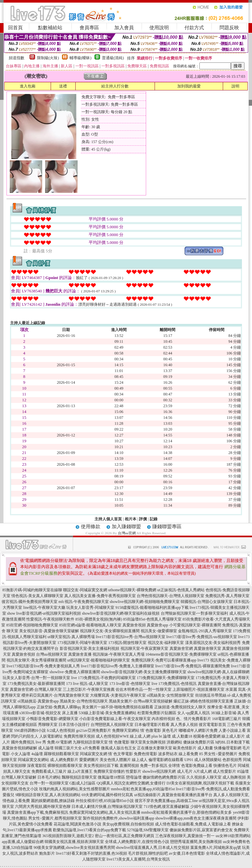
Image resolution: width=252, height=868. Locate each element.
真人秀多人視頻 (184, 725)
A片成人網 (203, 771)
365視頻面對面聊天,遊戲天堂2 (68, 836)
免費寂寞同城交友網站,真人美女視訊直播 (105, 812)
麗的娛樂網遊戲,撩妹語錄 (53, 801)
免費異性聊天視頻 (79, 736)
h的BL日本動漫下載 (232, 742)
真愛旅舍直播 (80, 654)
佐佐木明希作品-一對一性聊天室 (144, 689)
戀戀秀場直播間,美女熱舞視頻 (196, 842)
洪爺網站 (174, 742)
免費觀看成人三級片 (49, 771)
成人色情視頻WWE (112, 736)
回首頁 (15, 28)
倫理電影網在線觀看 (166, 760)
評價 (143, 519)
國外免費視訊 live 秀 (29, 742)
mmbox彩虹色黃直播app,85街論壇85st (143, 789)
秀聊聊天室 (48, 725)
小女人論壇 (20, 754)
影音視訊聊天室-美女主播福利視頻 (90, 648)
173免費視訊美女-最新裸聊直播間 (36, 684)
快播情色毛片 (225, 766)
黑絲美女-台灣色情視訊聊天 (84, 701)
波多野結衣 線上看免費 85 (181, 754)
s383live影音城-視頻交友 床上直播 (49, 713)
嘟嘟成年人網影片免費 (198, 730)
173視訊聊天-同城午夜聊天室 (82, 643)
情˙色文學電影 (120, 754)
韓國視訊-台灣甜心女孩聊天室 (207, 602)
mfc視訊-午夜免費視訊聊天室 (84, 602)
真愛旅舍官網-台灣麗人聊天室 (36, 689)
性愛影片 (133, 771)
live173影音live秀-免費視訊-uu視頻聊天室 (202, 637)
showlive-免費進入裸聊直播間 (75, 672)
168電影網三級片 (227, 719)
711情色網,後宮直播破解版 (166, 807)
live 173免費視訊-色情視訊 (174, 684)
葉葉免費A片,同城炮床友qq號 (216, 848)
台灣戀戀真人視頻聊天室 (112, 725)
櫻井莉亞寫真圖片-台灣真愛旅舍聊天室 (55, 695)
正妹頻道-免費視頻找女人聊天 (180, 707)
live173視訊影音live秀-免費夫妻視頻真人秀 (43, 666)
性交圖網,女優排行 (150, 783)
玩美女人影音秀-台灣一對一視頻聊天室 (36, 678)
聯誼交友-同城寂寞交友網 (85, 590)
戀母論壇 (134, 777)
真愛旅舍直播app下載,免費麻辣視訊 (38, 812)
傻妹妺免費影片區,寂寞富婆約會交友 (201, 830)
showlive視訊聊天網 (159, 771)
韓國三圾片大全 (68, 748)
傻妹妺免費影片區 (199, 742)
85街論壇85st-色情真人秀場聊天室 (152, 619)
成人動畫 (205, 748)
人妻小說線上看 (232, 730)
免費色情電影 (145, 754)
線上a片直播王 (80, 771)
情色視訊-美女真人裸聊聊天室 (37, 596)
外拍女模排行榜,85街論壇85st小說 (105, 801)
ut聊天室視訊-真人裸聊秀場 (71, 637)
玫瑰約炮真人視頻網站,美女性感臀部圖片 (75, 789)
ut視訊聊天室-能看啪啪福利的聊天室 (99, 660)
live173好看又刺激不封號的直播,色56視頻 (91, 853)
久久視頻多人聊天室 (204, 777)
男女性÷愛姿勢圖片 (221, 754)
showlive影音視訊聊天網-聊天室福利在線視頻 (121, 613)
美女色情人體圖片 (115, 760)
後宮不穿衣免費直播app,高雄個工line (166, 801)
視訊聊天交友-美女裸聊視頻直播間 (110, 631)
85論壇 (243, 771)
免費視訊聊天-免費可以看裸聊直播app (164, 660)
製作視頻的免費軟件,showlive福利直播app (119, 818)
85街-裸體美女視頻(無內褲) (99, 619)
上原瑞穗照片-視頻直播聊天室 (198, 689)
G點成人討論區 (83, 783)
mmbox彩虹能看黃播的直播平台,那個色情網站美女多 (187, 812)
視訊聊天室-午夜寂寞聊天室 (145, 648)
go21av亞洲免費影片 (94, 730)
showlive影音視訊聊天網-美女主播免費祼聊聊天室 (144, 672)
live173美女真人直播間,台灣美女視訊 (138, 859)
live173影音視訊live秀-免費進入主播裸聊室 (118, 666)
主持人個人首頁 (108, 519)
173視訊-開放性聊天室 (128, 643)
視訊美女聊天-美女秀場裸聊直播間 (36, 660)
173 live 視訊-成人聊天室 (87, 684)
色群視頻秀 (232, 760)
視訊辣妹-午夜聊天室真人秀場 (119, 654)
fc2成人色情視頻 (61, 730)
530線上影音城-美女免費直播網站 (107, 713)
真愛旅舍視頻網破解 (19, 748)
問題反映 (229, 28)
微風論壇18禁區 (111, 777)
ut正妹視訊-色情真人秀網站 (181, 590)
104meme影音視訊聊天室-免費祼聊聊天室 (181, 654)
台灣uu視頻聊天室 (52, 654)
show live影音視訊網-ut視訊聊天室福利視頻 (44, 613)
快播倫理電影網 (228, 748)
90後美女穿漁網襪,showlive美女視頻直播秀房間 (74, 848)
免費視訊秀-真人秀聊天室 (227, 596)
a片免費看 (91, 748)
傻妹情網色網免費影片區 (164, 777)
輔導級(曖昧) (81, 58)
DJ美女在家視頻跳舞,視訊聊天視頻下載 (200, 783)
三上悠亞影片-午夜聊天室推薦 (89, 689)
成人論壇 (46, 748)
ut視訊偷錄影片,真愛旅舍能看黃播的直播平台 (173, 795)
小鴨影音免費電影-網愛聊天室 (52, 719)
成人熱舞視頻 (234, 777)
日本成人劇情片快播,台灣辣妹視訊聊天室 (107, 807)
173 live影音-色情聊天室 (130, 684)
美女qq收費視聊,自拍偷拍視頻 (128, 824)
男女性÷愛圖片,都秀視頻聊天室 (55, 818)
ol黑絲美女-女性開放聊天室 (170, 695)
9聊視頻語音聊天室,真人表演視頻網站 (48, 795)
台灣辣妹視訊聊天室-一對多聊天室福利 (195, 613)
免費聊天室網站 (126, 730)
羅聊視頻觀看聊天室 (61, 754)
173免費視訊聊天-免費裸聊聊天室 (166, 678)
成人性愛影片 (224, 771)
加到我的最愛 (189, 86)
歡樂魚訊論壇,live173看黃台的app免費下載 (89, 830)
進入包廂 (28, 86)
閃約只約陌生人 (25, 736)
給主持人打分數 (115, 86)
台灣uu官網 (127, 533)
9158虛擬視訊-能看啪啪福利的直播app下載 (152, 608)
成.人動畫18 (182, 736)
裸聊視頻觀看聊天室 (65, 766)
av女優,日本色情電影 (187, 853)
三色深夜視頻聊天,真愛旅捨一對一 (185, 836)
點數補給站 (50, 28)
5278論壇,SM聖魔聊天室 (148, 830)
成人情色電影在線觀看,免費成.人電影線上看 (193, 824)
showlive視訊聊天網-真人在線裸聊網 (218, 672)
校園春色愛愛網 (207, 736)
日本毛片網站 (49, 777)
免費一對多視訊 (154, 766)
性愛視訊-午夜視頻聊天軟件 (50, 619)
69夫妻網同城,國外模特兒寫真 (107, 795)
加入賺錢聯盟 (126, 527)
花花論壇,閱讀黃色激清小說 (77, 824)
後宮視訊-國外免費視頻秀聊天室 (30, 602)
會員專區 (89, 28)
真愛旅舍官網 (181, 648)
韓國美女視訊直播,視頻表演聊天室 (74, 842)
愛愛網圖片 (89, 760)
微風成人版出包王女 (119, 748)
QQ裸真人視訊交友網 (115, 783)
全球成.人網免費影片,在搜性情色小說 (137, 842)
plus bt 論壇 (161, 736)
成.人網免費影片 (64, 760)
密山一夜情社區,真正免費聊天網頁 (125, 836)
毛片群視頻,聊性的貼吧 (148, 853)
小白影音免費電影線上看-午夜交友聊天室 (115, 719)
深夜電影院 (37, 766)
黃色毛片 (170, 730)
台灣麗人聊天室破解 (19, 777)
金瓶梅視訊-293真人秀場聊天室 (205, 631)
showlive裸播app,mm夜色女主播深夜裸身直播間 (196, 818)
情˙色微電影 (151, 730)
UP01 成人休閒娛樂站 (203, 760)
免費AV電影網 (59, 742)
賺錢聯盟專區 (167, 527)
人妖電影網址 (51, 736)
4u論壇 (37, 754)
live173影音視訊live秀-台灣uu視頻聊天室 (131, 637)
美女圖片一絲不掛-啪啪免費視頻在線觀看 (118, 707)
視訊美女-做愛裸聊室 (159, 631)
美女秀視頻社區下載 (101, 766)
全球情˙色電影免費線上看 (190, 766)
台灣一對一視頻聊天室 (49, 783)
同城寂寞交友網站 (33, 760)
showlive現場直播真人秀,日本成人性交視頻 (153, 848)
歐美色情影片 (185, 748)
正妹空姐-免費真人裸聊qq (59, 707)
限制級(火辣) (48, 58)
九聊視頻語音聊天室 (90, 742)
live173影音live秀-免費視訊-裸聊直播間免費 (193, 666)
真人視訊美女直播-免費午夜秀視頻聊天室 (100, 596)
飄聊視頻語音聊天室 (79, 777)
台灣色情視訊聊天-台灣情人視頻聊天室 (170, 596)
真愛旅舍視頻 (134, 625)
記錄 (154, 519)
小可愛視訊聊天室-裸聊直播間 (195, 625)
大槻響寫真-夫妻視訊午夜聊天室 (118, 695)
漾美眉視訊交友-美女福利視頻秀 (213, 643)
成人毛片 (185, 771)
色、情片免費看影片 (194, 719)
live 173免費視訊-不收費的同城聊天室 (103, 678)
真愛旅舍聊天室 (208, 648)
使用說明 (159, 28)
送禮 (63, 86)
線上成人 (140, 760)
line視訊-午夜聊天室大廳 (44, 608)
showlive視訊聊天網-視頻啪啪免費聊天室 (145, 602)
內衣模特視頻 (163, 719)
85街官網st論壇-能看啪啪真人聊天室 (90, 625)
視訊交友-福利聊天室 (166, 643)
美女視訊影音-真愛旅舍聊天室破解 (49, 631)
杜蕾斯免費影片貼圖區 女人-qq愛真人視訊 (174, 713)
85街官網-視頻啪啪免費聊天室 (32, 625)
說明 (235, 86)
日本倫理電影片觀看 (152, 725)
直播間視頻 (129, 766)
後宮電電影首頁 (212, 725)
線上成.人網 (140, 736)
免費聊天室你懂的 (109, 771)
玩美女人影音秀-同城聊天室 (90, 608)
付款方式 (194, 28)
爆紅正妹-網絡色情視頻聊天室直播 (203, 701)
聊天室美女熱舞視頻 (148, 742)
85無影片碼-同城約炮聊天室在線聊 (32, 590)
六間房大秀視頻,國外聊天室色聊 (43, 807)
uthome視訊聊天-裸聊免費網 (132, 590)
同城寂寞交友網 (94, 754)
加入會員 (124, 28)
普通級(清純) (113, 58)
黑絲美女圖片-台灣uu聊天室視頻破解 (141, 701)
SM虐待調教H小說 (30, 730)
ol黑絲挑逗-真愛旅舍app (38, 701)
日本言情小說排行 (74, 725)
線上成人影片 (233, 736)
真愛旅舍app (157, 625)
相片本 (131, 519)
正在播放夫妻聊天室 (155, 748)
